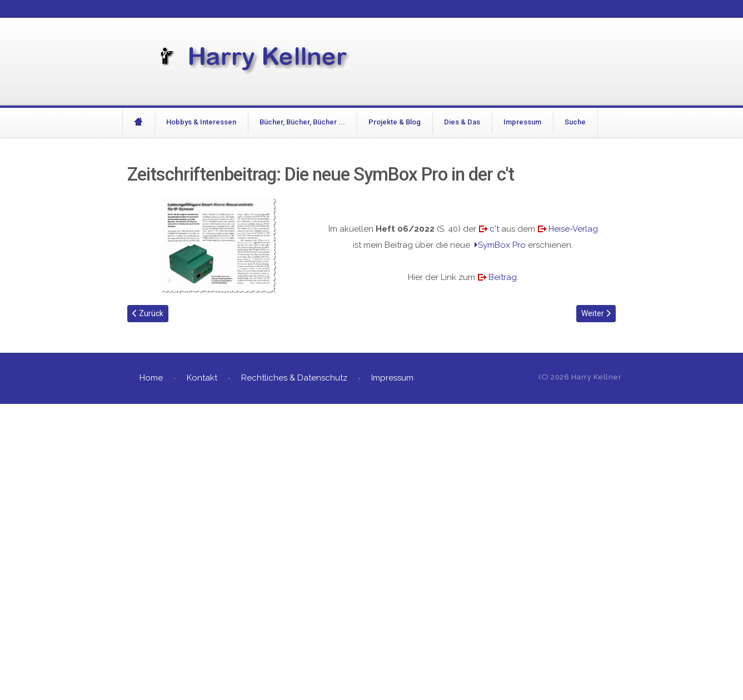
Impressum (522, 122)
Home (151, 378)
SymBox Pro (502, 245)
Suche (575, 122)
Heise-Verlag (573, 229)
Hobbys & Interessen (201, 122)
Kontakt (202, 378)
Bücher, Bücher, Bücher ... (302, 122)
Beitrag (503, 277)
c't (494, 229)
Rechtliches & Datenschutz (294, 378)
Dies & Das (462, 122)
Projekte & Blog (395, 122)
